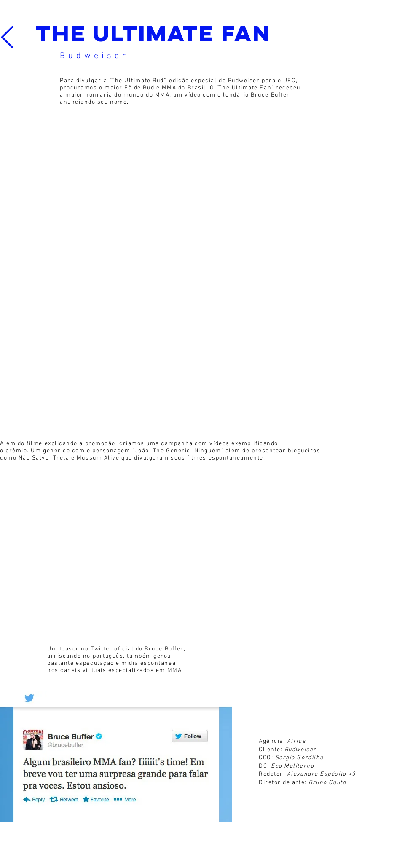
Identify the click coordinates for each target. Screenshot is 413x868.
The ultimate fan (153, 33)
